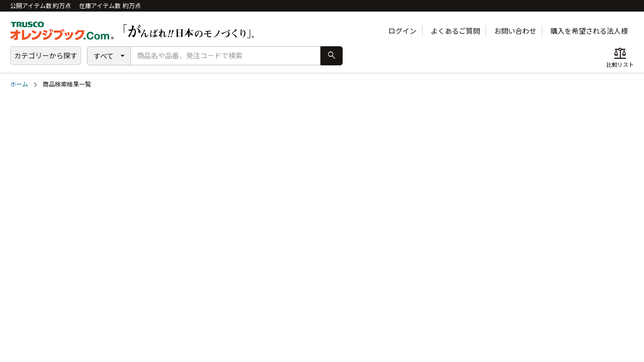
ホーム (19, 84)
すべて (104, 56)
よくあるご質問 (455, 31)
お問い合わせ (515, 31)
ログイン (403, 31)
